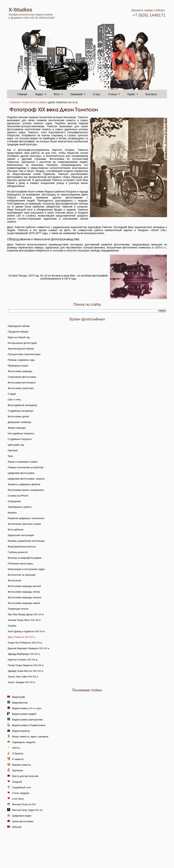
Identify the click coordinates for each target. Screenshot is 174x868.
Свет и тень (14, 400)
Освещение (14, 501)
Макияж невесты (22, 765)
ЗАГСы (16, 748)
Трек (10, 456)
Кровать (12, 513)
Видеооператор (21, 731)
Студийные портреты (20, 439)
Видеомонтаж (20, 703)
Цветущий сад (16, 445)
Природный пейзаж (19, 326)
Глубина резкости (18, 552)
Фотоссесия (14, 580)
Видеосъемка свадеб (24, 714)
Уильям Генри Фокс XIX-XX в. (24, 620)
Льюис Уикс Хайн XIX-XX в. (23, 677)
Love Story (18, 799)
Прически (17, 770)
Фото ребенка (16, 530)
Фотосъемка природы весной (24, 586)
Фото (57, 94)
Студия (12, 394)
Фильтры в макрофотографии (25, 558)
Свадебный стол (21, 787)
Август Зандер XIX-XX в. (22, 682)
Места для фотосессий (25, 776)
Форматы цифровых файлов (24, 484)
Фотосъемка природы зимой (24, 603)
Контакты (151, 94)
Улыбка (12, 626)
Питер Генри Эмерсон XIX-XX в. (26, 665)
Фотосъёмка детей (18, 416)
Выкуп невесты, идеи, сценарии (30, 737)
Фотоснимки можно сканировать (26, 490)
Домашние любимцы (20, 422)
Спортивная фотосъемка (22, 377)
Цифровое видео (22, 816)
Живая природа (17, 428)
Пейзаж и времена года (21, 360)
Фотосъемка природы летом (24, 592)
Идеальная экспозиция (21, 535)
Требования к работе (20, 507)
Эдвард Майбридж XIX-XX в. (24, 654)
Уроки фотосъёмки (34, 103)
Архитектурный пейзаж (21, 349)
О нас (96, 94)
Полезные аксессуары (20, 563)
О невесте (18, 759)
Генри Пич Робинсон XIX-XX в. (25, 643)
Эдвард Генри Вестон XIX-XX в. (26, 671)
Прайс (131, 94)
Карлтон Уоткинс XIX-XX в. (23, 660)
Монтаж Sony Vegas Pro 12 (27, 810)
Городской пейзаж (18, 332)
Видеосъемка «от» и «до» (27, 708)
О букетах (18, 753)
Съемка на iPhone (18, 496)
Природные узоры (18, 366)
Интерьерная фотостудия (22, 343)
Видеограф (18, 697)
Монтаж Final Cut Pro (24, 804)
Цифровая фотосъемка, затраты (26, 479)
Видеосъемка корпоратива (27, 720)
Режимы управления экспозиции (26, 541)
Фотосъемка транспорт (21, 388)
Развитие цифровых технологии (26, 518)
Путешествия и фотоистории (24, 354)
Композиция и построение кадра (26, 569)
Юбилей (17, 827)
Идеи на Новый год (19, 337)
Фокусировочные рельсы (22, 547)
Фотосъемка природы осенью (25, 597)
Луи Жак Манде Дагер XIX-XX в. (26, 614)
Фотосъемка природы (20, 371)
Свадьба (17, 782)
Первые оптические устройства (26, 467)
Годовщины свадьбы (24, 742)
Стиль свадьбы (21, 793)
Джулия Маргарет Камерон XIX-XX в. (29, 648)
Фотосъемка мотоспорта (22, 383)
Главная (22, 94)
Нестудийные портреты (21, 433)
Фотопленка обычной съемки (24, 524)
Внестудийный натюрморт (23, 405)
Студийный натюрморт (21, 411)
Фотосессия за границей (22, 575)
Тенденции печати (18, 609)
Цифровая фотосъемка (21, 473)
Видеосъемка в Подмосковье (29, 725)
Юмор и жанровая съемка (23, 462)
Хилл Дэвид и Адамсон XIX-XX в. (27, 631)
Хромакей (76, 94)
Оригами (13, 450)
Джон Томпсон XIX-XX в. (22, 637)
